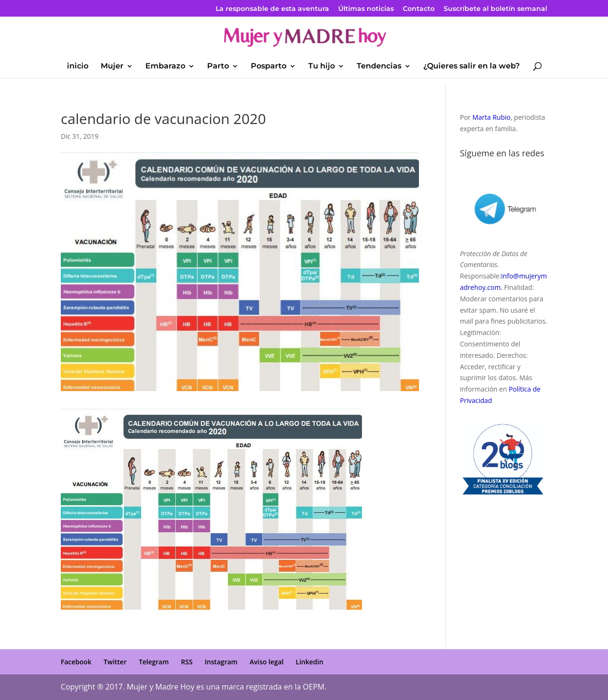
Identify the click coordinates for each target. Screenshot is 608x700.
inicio (78, 67)
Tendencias (379, 67)
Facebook (76, 662)
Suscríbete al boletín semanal (495, 9)
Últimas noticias (366, 9)
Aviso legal (267, 662)
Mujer (112, 67)
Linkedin (310, 662)
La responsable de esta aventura (272, 9)
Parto (218, 67)
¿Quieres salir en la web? (471, 67)
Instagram (221, 662)
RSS (187, 662)
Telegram (154, 662)
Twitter (115, 662)
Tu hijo (322, 67)
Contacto (419, 9)
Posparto (269, 67)
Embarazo (165, 67)
